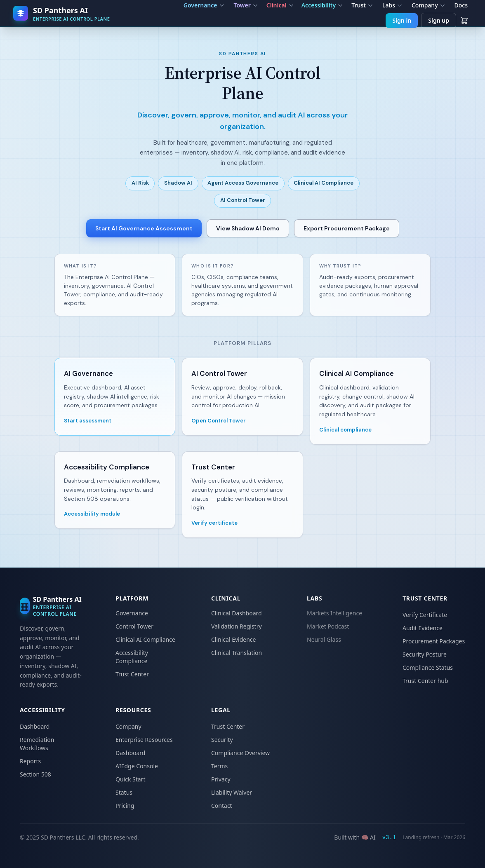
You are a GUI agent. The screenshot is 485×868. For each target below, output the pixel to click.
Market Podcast (328, 626)
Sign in (402, 20)
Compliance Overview (240, 753)
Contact (222, 806)
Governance (132, 613)
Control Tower (134, 626)
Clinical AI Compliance (145, 639)
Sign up (439, 20)
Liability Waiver (232, 792)
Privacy (221, 779)
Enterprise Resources (144, 740)
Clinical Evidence (233, 639)
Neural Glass (324, 639)
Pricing (125, 806)
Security (222, 740)
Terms (219, 766)
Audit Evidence (423, 628)
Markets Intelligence (334, 613)
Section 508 (35, 774)
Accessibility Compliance (132, 657)
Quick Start (130, 779)
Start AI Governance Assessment (144, 228)
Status (124, 792)
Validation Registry (237, 626)
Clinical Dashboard (237, 613)
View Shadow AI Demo (248, 228)
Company (128, 726)
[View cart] (464, 21)
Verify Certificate (425, 615)
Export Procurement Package (347, 228)
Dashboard (35, 726)
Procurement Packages (434, 641)
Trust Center (132, 674)
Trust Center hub (425, 681)
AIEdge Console (137, 766)
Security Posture (425, 654)
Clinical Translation (237, 653)
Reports (30, 761)
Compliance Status (428, 667)
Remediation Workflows (37, 744)
